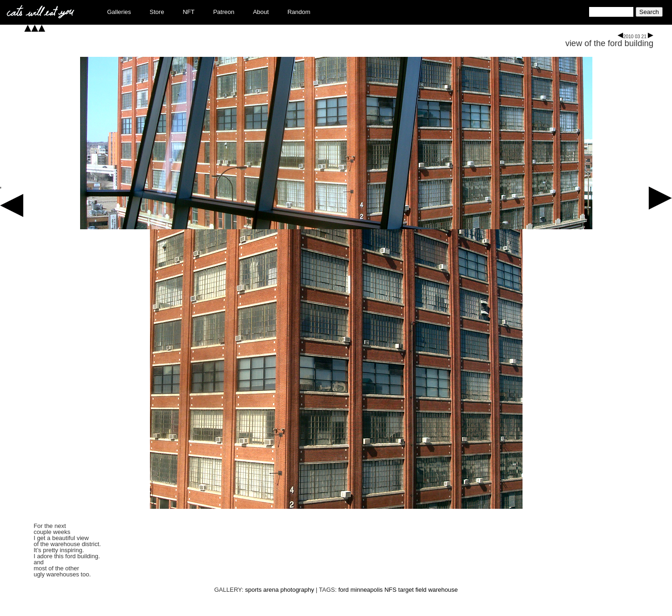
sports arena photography (279, 590)
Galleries (119, 12)
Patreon (224, 12)
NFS (390, 590)
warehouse (443, 590)
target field (412, 590)
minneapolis (366, 590)
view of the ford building (609, 43)
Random (299, 12)
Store (157, 12)
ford (343, 590)
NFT (188, 12)
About (261, 12)
